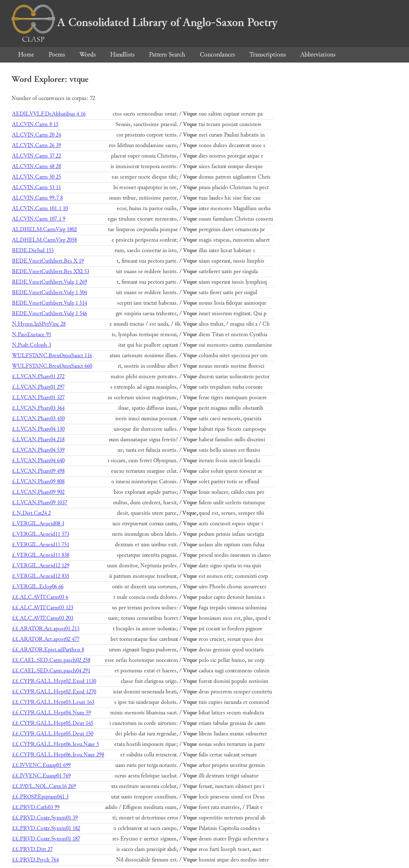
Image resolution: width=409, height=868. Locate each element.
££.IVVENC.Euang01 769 (41, 776)
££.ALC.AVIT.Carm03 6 (40, 597)
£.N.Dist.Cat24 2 (31, 513)
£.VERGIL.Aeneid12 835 (41, 576)
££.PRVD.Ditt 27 (32, 849)
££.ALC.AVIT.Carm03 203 (43, 618)
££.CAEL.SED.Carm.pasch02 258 (51, 660)
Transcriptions (268, 55)
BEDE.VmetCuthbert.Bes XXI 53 (51, 272)
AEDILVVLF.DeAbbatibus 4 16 (49, 114)
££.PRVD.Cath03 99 (36, 807)
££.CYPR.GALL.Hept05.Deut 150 (53, 734)
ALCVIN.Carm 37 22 (36, 156)
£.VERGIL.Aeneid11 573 (41, 534)
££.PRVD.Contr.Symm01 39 (45, 818)
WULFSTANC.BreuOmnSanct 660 (52, 366)
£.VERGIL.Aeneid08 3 (38, 524)
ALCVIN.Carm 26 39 (36, 145)
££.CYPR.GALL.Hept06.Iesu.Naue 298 (58, 755)
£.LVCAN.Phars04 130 (38, 429)
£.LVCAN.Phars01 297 (38, 387)
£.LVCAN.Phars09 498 (38, 471)
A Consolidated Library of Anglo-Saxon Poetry (144, 22)
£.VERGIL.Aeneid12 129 (41, 566)
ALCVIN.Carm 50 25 (36, 177)
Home (26, 55)
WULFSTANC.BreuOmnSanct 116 (52, 356)
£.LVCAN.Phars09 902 (38, 492)
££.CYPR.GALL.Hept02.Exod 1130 (54, 681)
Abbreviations (318, 55)
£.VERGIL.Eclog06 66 (38, 587)
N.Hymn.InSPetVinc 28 (39, 324)
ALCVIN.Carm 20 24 (36, 135)
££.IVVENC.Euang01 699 (41, 765)
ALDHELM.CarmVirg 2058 (44, 240)
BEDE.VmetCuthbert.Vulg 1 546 (49, 314)
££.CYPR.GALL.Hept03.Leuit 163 (53, 702)
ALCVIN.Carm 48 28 (36, 166)
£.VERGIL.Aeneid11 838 (41, 555)
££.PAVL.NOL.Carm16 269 (44, 786)
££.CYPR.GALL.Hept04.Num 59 (51, 713)
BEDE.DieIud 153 (33, 251)
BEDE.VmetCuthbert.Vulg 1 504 (49, 293)
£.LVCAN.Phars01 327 (38, 398)
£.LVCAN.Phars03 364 (38, 408)
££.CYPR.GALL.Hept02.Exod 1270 (54, 692)
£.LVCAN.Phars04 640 (38, 461)
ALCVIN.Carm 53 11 (36, 187)
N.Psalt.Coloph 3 (32, 345)
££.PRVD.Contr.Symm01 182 (46, 828)
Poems (57, 55)
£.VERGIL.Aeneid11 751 (41, 545)
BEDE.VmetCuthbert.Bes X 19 (48, 261)
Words (88, 55)
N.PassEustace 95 (32, 335)
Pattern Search (167, 55)
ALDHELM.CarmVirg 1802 (44, 229)
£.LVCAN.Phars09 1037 (40, 503)
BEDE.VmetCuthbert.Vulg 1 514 (49, 303)
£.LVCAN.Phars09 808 (38, 482)
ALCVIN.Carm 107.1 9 (39, 219)
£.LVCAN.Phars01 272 (38, 377)
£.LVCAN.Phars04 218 (38, 440)
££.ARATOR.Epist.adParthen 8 (48, 650)
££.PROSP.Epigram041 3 (40, 797)
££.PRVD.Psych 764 (35, 860)
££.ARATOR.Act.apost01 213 (46, 629)
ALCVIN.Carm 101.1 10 (40, 208)
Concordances (217, 55)
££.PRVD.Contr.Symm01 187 (46, 839)
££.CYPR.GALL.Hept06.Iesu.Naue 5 (55, 744)
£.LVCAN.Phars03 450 (38, 419)
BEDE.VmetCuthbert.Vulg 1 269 (49, 282)
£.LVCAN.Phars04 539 (38, 450)
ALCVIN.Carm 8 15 (35, 124)
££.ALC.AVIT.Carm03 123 (43, 608)
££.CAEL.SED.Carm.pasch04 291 (51, 671)
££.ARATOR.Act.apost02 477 (46, 639)
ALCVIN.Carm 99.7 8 (37, 198)
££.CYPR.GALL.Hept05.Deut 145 (53, 723)
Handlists (122, 55)
